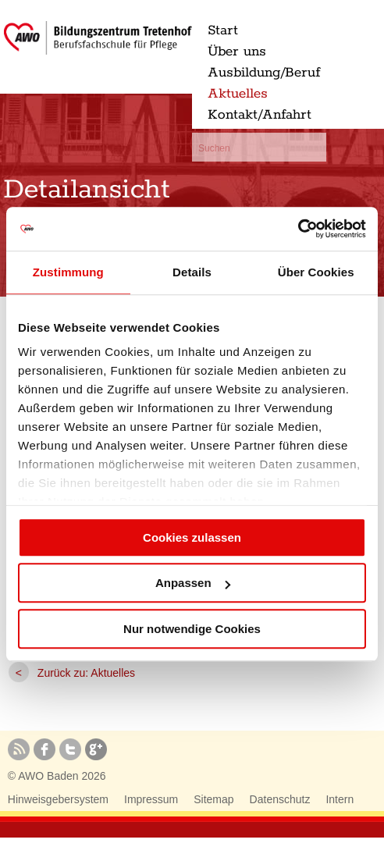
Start (223, 30)
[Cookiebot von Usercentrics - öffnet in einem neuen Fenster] (298, 229)
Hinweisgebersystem (58, 799)
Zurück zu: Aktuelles (86, 673)
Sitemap (213, 799)
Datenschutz (280, 799)
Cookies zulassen (192, 537)
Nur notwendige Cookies (192, 629)
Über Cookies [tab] (316, 272)
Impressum (151, 799)
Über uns (237, 52)
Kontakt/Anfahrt (260, 115)
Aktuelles (238, 94)
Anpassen (193, 583)
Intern (340, 799)
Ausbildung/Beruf (264, 73)
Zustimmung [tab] (68, 272)
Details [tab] (192, 272)
